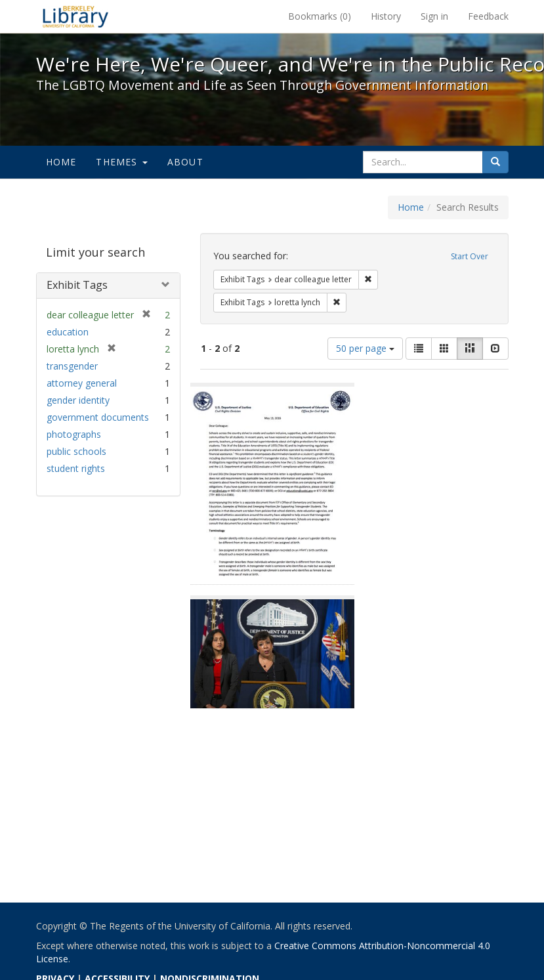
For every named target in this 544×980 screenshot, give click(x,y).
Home (61, 162)
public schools (76, 451)
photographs (74, 434)
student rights (76, 468)
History (386, 16)
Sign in (434, 16)
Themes (121, 162)
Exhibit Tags (77, 285)
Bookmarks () (320, 16)
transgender (72, 366)
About (185, 162)
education (68, 332)
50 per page (365, 348)
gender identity (78, 400)
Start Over (470, 256)
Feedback (488, 16)
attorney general (82, 383)
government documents (98, 417)
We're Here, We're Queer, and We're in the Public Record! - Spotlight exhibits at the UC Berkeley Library (75, 16)
